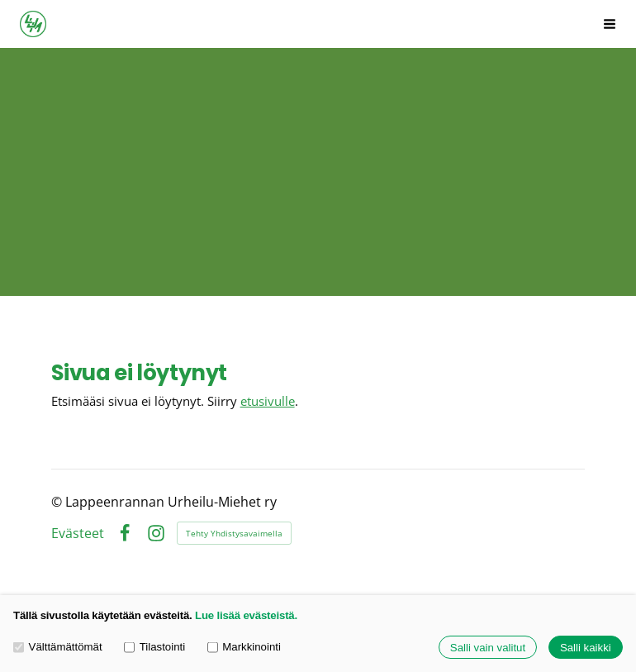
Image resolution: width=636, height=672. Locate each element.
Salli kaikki (586, 648)
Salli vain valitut (488, 648)
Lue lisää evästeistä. (246, 615)
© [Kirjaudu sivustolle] (58, 502)
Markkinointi (244, 648)
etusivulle (268, 401)
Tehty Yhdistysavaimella (234, 533)
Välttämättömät (58, 648)
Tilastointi (154, 648)
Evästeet (78, 534)
